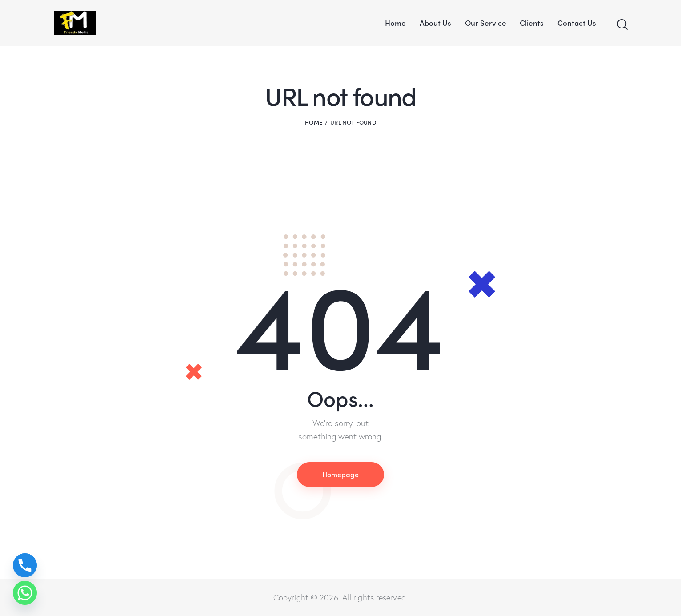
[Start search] (622, 25)
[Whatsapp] (25, 593)
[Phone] (25, 565)
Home (314, 122)
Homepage (340, 474)
